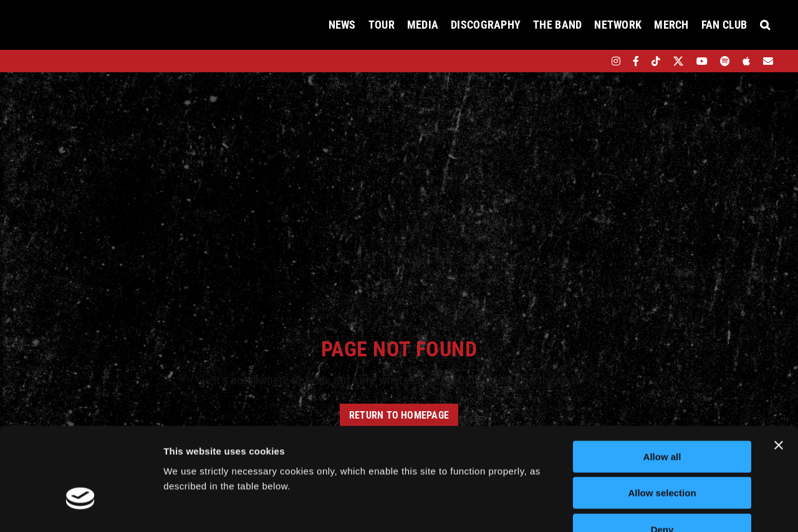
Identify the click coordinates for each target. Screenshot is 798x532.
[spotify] (725, 61)
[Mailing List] (768, 61)
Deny (662, 453)
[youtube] (702, 61)
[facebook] (636, 61)
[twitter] (679, 61)
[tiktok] (656, 61)
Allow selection (662, 416)
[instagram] (616, 61)
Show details (654, 507)
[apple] (746, 61)
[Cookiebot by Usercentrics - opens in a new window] (81, 508)
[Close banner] (779, 368)
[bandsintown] (594, 61)
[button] (765, 25)
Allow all (662, 380)
